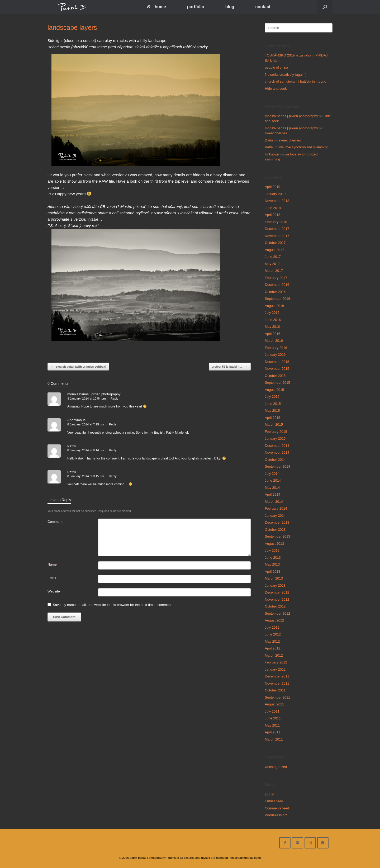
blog (230, 7)
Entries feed (274, 801)
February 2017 (276, 278)
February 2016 (276, 348)
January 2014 (275, 516)
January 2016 (275, 355)
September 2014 (277, 466)
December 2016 (277, 285)
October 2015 (275, 376)
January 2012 (275, 669)
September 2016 (277, 299)
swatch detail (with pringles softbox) (78, 367)
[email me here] (298, 843)
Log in (269, 794)
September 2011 (277, 697)
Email (53, 578)
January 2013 (275, 585)
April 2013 (272, 571)
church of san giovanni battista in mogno (295, 81)
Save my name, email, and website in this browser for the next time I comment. (113, 605)
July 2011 (272, 711)
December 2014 (277, 446)
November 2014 (277, 452)
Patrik (72, 446)
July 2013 (272, 550)
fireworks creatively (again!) (286, 75)
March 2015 (274, 424)
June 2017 (273, 257)
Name (53, 564)
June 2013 (273, 558)
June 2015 (273, 404)
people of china (276, 67)
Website (54, 591)
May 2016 (272, 327)
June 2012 (273, 634)
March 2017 (274, 271)
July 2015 (272, 397)
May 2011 (272, 725)
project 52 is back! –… (230, 367)
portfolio (196, 7)
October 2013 (275, 530)
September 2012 (277, 613)
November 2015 (277, 369)
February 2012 (276, 662)
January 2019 (275, 194)
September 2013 (277, 536)
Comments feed (277, 808)
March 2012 (274, 655)
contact (263, 7)
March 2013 (274, 578)
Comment (56, 522)
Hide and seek (276, 89)
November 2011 (277, 683)
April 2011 (272, 732)
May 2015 (272, 411)
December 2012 (277, 592)
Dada (269, 140)
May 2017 (272, 264)
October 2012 (275, 606)
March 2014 (274, 502)
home (156, 7)
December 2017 (277, 229)
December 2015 (277, 362)
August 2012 (274, 620)
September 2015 (277, 383)
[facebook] (285, 843)
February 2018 (276, 222)
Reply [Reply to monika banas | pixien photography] (114, 399)
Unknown (272, 154)
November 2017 (277, 236)
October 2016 (275, 292)
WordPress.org (276, 815)
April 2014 (272, 494)
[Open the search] (325, 7)
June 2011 (273, 718)
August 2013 (274, 544)
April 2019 (272, 187)
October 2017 (275, 243)
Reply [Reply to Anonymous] (113, 424)
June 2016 (273, 320)
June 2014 (273, 480)
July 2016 (272, 313)
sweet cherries (276, 133)
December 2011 (277, 676)
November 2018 (277, 201)
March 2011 (274, 739)
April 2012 (272, 648)
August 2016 (274, 306)
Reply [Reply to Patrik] (113, 450)
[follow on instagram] (310, 843)
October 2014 (275, 460)
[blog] (323, 843)
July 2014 (272, 474)
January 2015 (275, 438)
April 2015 (272, 418)
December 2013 (277, 522)
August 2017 (274, 250)
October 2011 (275, 690)
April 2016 (272, 334)
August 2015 (274, 390)
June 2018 (273, 208)
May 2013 (272, 564)
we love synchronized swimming (304, 147)
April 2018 (272, 215)
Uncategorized (276, 767)
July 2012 (272, 627)
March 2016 (274, 341)
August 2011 (274, 704)
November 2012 (277, 599)
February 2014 (276, 508)
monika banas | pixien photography (94, 394)
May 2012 (272, 641)
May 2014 (272, 488)
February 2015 (276, 432)
